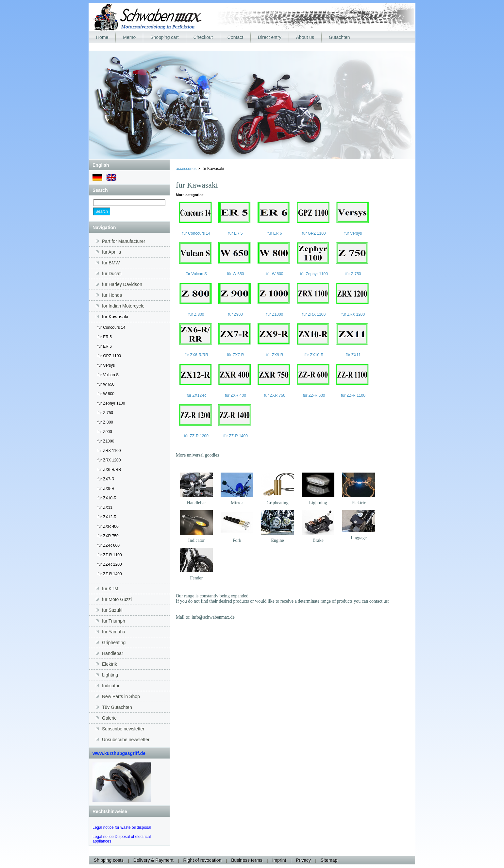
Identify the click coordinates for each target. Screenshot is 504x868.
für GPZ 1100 (109, 356)
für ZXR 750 (108, 536)
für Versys (106, 365)
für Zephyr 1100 (111, 403)
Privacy (303, 860)
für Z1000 (106, 441)
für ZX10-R (107, 498)
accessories (187, 169)
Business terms (247, 860)
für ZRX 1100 (109, 451)
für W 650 (106, 384)
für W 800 (106, 394)
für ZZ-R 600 (109, 545)
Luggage (359, 538)
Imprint (279, 860)
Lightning (318, 503)
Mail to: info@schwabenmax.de (205, 617)
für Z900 (105, 432)
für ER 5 (105, 337)
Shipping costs (109, 860)
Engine (277, 540)
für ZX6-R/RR (109, 470)
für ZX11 (105, 508)
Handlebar (196, 503)
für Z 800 (105, 422)
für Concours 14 (111, 327)
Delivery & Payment (153, 860)
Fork (237, 540)
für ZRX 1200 (109, 460)
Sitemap (329, 860)
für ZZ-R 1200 (110, 564)
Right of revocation (202, 860)
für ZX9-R (106, 489)
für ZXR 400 (108, 526)
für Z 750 (105, 413)
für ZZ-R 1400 (110, 574)
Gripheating (278, 503)
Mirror (237, 503)
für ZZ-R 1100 (110, 555)
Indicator (197, 540)
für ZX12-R (107, 517)
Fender (197, 578)
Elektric (359, 503)
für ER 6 (105, 346)
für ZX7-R (106, 479)
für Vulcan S (108, 375)
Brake (318, 540)
